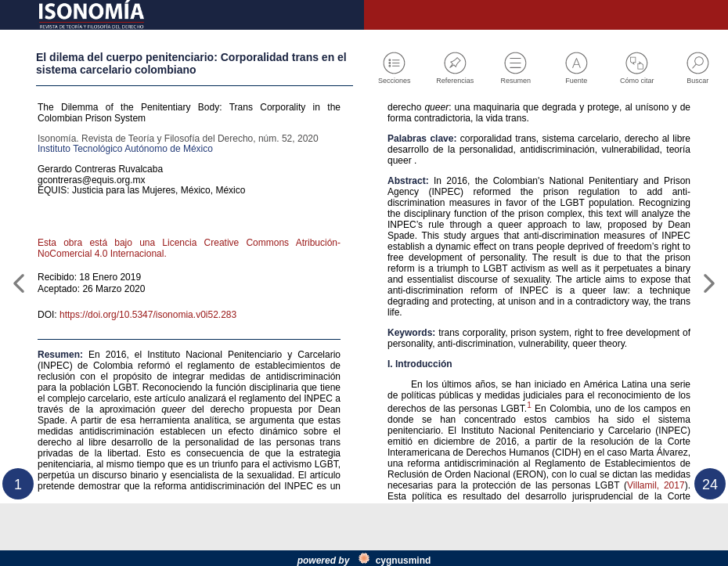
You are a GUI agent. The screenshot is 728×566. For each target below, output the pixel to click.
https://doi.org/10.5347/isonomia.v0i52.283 (167, 359)
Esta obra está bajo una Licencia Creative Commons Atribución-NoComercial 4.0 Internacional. (189, 284)
